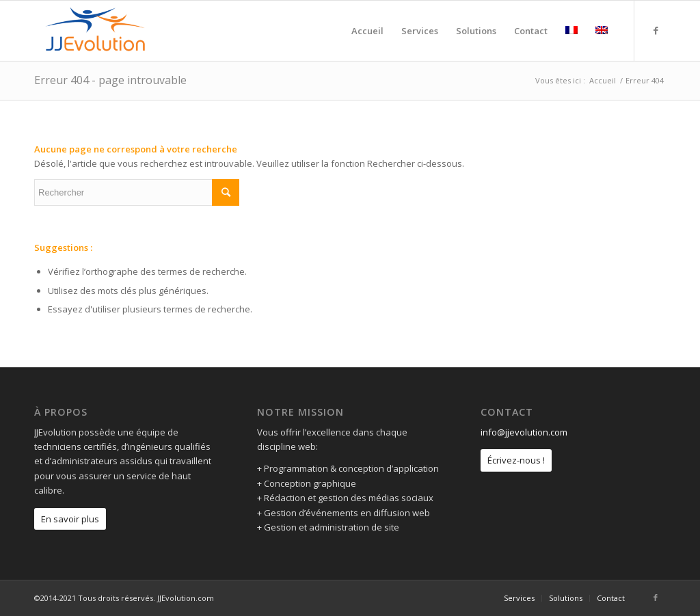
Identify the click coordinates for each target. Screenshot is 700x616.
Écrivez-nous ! (516, 460)
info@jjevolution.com (524, 432)
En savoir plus (70, 519)
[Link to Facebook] (656, 30)
